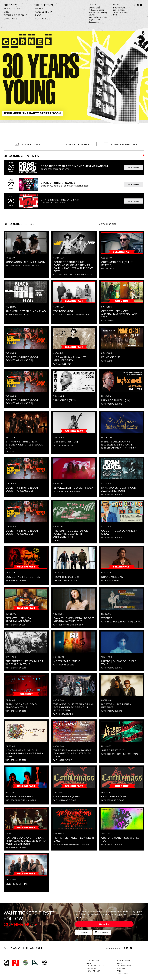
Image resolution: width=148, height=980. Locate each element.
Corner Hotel (6, 963)
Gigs (7, 12)
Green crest (25, 963)
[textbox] (122, 224)
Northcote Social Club (16, 963)
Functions (10, 19)
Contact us (43, 19)
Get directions (94, 22)
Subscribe (104, 924)
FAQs (38, 15)
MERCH (39, 8)
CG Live (44, 963)
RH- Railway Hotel (35, 962)
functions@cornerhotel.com (99, 17)
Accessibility (44, 12)
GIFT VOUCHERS (124, 966)
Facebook (83, 932)
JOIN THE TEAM (44, 5)
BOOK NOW (10, 5)
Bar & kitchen (13, 8)
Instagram (102, 932)
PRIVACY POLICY (93, 971)
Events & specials (15, 15)
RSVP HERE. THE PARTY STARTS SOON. (33, 113)
